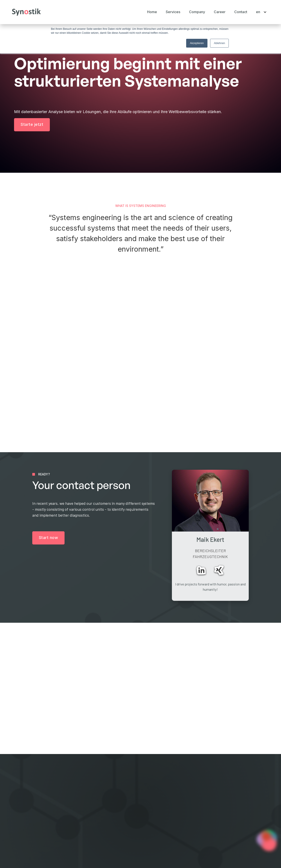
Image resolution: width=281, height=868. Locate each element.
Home (152, 12)
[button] (173, 12)
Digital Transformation (177, 815)
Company (106, 815)
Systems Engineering (176, 808)
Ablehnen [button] (219, 43)
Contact (241, 12)
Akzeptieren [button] (197, 43)
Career (220, 12)
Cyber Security (171, 823)
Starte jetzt (32, 124)
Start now (49, 538)
